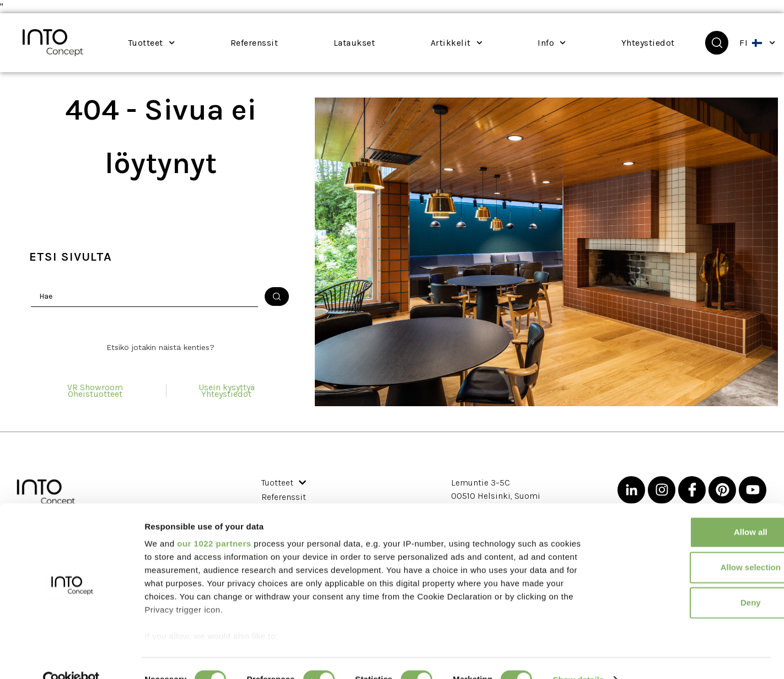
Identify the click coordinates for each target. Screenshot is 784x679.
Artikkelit (457, 43)
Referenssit (244, 44)
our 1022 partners (214, 522)
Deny (692, 581)
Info (552, 43)
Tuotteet (151, 43)
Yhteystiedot (638, 44)
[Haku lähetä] (277, 297)
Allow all (692, 510)
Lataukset (355, 43)
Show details (579, 657)
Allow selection (692, 545)
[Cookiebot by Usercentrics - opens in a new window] (71, 658)
